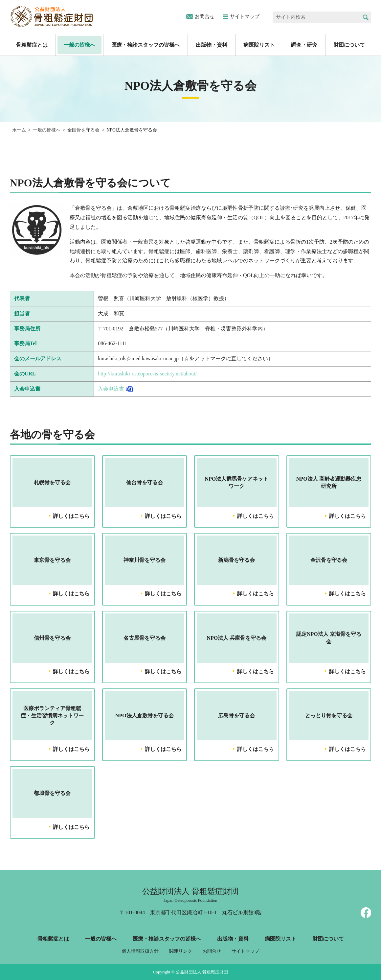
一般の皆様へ (79, 45)
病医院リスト (259, 45)
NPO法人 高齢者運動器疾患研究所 (329, 482)
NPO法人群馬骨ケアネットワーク (236, 482)
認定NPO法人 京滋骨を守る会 (329, 638)
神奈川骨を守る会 (145, 560)
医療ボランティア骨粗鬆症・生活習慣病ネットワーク (52, 716)
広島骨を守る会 (236, 716)
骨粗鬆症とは (32, 45)
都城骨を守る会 (52, 793)
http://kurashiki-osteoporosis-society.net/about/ (147, 374)
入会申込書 (111, 389)
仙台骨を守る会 (145, 482)
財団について (349, 45)
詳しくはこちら (71, 516)
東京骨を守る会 (52, 560)
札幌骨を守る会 (52, 482)
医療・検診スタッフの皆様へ (146, 45)
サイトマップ (245, 16)
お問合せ (205, 16)
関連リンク (181, 951)
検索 (365, 17)
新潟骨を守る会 (236, 560)
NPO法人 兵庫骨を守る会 (236, 638)
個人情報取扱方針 (140, 951)
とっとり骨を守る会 (329, 716)
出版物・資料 (212, 45)
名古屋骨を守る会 (145, 638)
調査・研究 (304, 45)
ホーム (19, 130)
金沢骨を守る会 (329, 560)
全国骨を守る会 (83, 130)
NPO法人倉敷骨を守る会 (145, 716)
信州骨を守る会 (52, 638)
